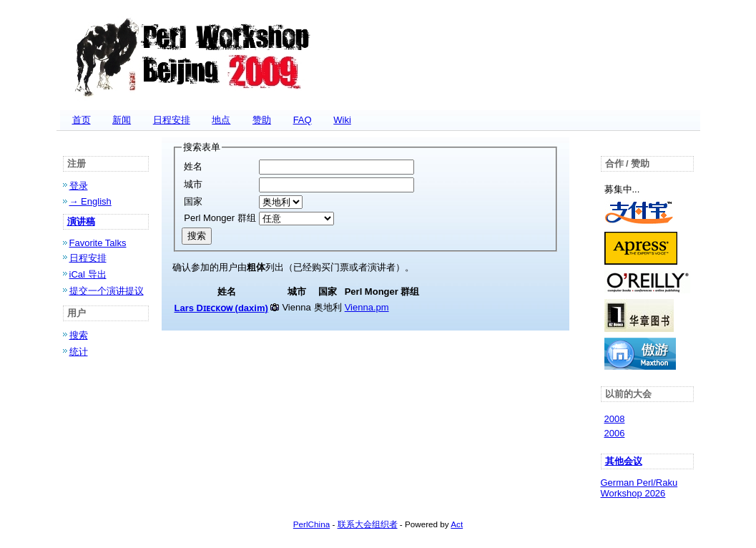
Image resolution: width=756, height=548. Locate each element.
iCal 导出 (88, 274)
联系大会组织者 (368, 524)
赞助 (262, 120)
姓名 (193, 166)
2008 (615, 419)
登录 (79, 186)
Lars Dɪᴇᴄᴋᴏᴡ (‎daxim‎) (221, 308)
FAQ (303, 120)
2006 (615, 433)
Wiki (342, 120)
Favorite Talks (98, 243)
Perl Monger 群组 (220, 218)
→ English (90, 201)
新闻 (122, 120)
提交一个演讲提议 (107, 291)
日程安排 (172, 120)
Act (457, 524)
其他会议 (624, 461)
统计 (79, 352)
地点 (221, 120)
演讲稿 (81, 221)
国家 (193, 201)
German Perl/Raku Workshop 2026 (639, 488)
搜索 (79, 335)
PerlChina (311, 524)
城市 (193, 184)
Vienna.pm (367, 307)
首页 (82, 120)
